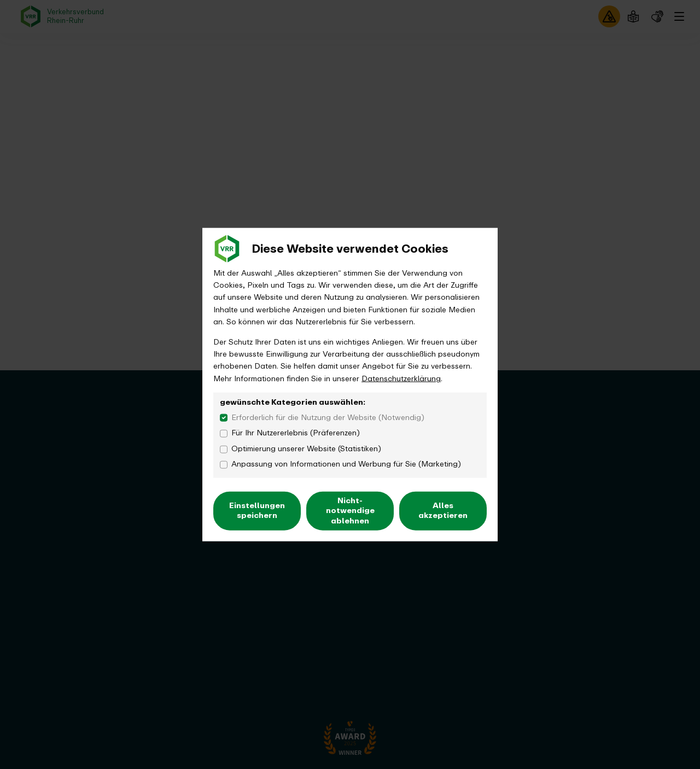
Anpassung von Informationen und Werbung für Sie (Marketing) (346, 464)
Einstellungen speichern (257, 511)
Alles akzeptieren (443, 511)
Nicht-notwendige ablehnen (350, 511)
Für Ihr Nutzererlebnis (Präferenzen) (296, 433)
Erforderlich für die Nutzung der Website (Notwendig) (328, 417)
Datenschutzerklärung (401, 378)
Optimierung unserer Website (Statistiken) (306, 449)
